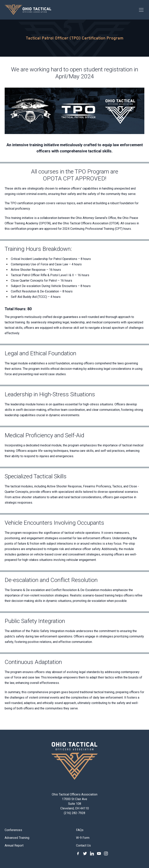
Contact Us (83, 845)
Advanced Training (17, 838)
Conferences (13, 830)
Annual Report (14, 845)
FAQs (80, 830)
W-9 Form (83, 838)
